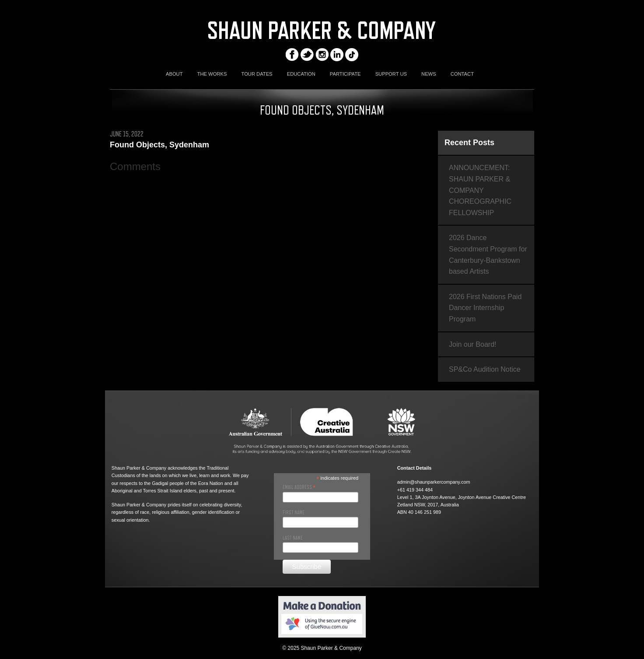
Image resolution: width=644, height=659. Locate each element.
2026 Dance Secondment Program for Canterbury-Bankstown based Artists (488, 255)
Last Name (293, 538)
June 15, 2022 (127, 134)
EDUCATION (301, 74)
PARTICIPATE (345, 74)
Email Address (299, 487)
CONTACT (462, 74)
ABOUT (174, 74)
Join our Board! (473, 344)
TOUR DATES (257, 74)
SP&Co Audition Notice (485, 369)
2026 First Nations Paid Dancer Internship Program (485, 308)
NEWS (429, 74)
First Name (294, 513)
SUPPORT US (391, 74)
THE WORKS (212, 74)
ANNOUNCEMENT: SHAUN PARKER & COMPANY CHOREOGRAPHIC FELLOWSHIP (480, 190)
